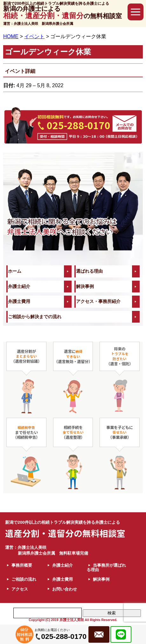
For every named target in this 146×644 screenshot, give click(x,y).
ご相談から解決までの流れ (35, 317)
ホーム (15, 271)
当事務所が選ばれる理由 (106, 567)
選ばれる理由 (89, 271)
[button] (136, 12)
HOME (11, 36)
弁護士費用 (19, 301)
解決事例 (85, 287)
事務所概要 (22, 565)
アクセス (20, 589)
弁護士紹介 (19, 287)
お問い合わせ (65, 589)
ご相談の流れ (24, 579)
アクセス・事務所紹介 (98, 301)
